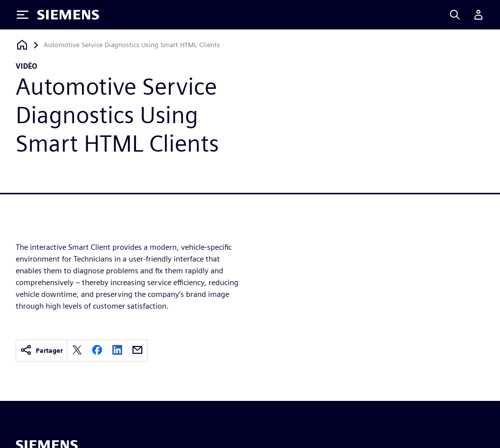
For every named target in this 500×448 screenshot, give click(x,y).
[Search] (455, 15)
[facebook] (97, 351)
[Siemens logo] (68, 15)
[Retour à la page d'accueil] (22, 45)
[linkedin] (117, 351)
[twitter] (77, 351)
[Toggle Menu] (23, 15)
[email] (137, 351)
